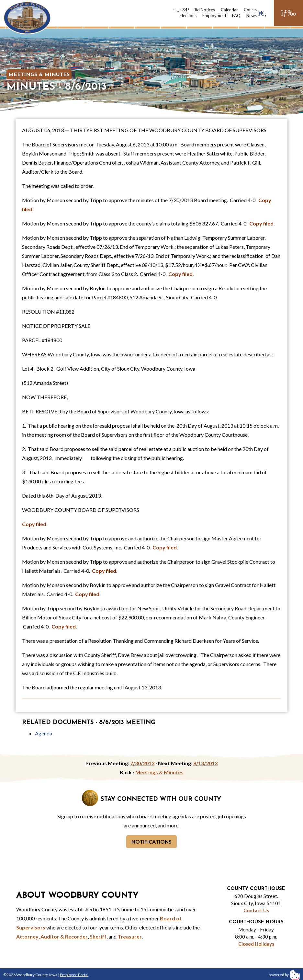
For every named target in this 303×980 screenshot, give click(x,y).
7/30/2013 (142, 763)
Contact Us (256, 910)
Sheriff (98, 936)
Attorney (27, 936)
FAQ (236, 16)
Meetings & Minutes (39, 75)
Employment (214, 16)
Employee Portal (74, 975)
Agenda (44, 733)
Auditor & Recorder (64, 936)
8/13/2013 (205, 763)
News (252, 16)
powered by (284, 975)
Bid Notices (204, 10)
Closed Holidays (256, 944)
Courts (250, 10)
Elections (188, 16)
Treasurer (130, 936)
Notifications (151, 842)
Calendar (229, 10)
